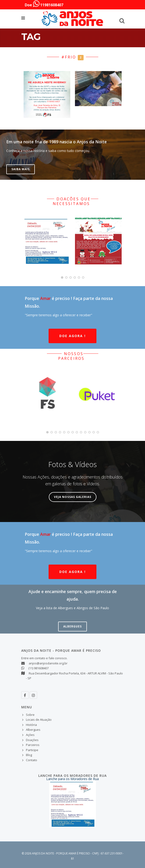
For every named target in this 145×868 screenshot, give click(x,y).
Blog (29, 755)
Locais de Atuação (39, 720)
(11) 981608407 (38, 668)
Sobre (30, 715)
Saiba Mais (21, 169)
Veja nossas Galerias (73, 497)
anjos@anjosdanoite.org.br (48, 663)
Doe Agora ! (72, 336)
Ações (30, 735)
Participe (32, 750)
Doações (32, 740)
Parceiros (33, 745)
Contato (32, 760)
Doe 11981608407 (44, 4)
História (31, 725)
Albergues (72, 626)
